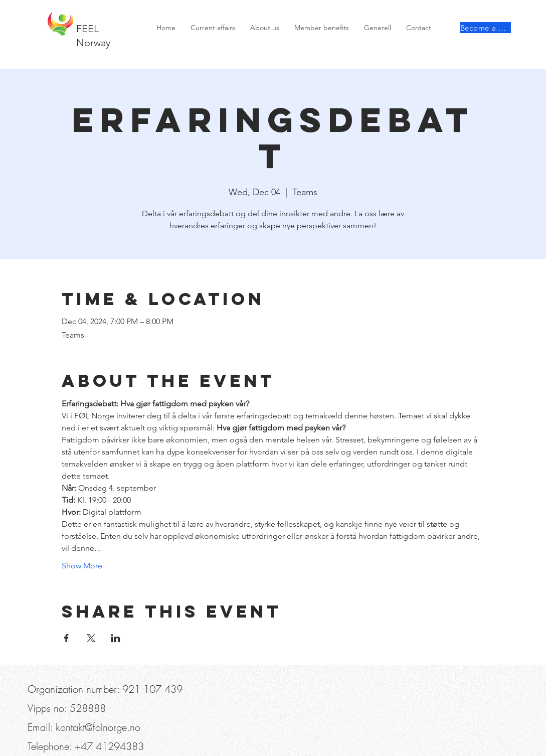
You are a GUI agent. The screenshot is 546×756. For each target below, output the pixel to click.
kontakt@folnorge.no (98, 727)
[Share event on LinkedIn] (116, 638)
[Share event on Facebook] (66, 638)
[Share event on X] (91, 638)
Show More (82, 566)
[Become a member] (486, 28)
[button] (84, 10)
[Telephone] (44, 10)
